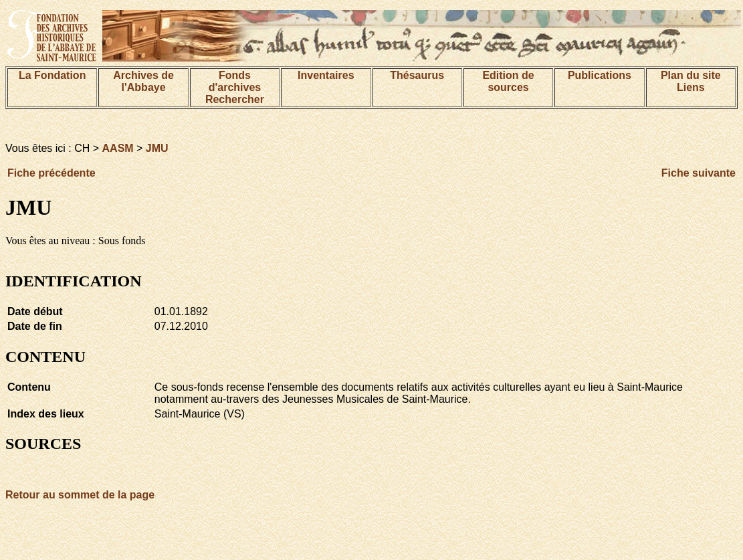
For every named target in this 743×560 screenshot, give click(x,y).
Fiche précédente (51, 173)
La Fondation (52, 75)
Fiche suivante (699, 173)
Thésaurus (417, 75)
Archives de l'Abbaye (143, 81)
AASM (118, 148)
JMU (157, 148)
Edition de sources (508, 81)
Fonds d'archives (235, 81)
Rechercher (235, 99)
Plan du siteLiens (691, 81)
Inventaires (326, 75)
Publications (600, 75)
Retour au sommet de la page (80, 495)
